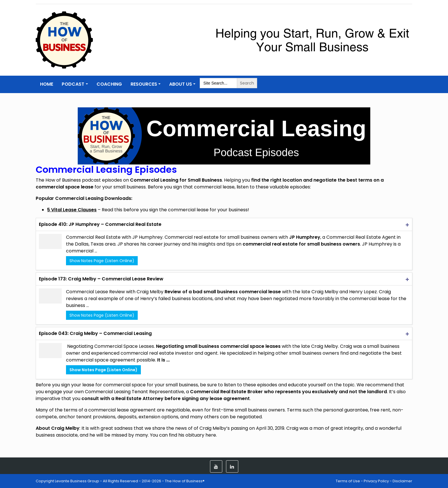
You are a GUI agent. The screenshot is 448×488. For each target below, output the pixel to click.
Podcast (73, 84)
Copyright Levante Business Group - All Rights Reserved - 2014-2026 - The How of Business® (120, 481)
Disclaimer (402, 481)
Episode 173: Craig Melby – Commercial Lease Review (101, 279)
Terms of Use (348, 481)
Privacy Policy (376, 481)
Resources (144, 84)
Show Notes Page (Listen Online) (102, 261)
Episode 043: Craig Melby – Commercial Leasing (95, 333)
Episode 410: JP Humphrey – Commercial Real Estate (100, 224)
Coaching (109, 84)
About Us (181, 84)
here (211, 435)
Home (47, 84)
